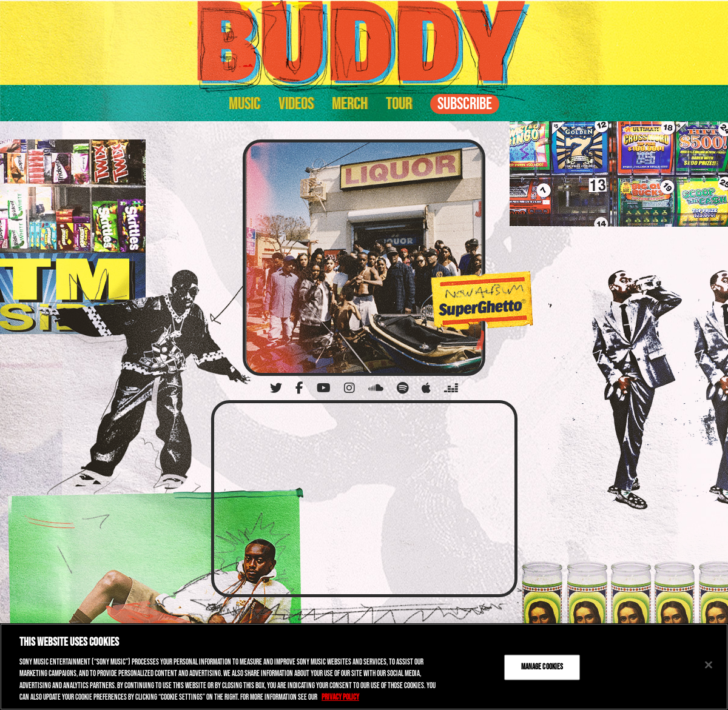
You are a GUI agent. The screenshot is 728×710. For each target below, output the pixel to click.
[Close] (709, 665)
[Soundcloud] (376, 388)
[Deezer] (451, 388)
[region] (364, 667)
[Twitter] (276, 388)
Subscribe (465, 104)
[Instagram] (349, 388)
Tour (399, 104)
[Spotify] (403, 388)
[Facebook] (299, 388)
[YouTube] (324, 388)
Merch (350, 104)
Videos (296, 104)
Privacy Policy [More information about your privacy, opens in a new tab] (340, 697)
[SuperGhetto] (364, 258)
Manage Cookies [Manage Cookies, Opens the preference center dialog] (542, 667)
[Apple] (426, 388)
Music (244, 104)
